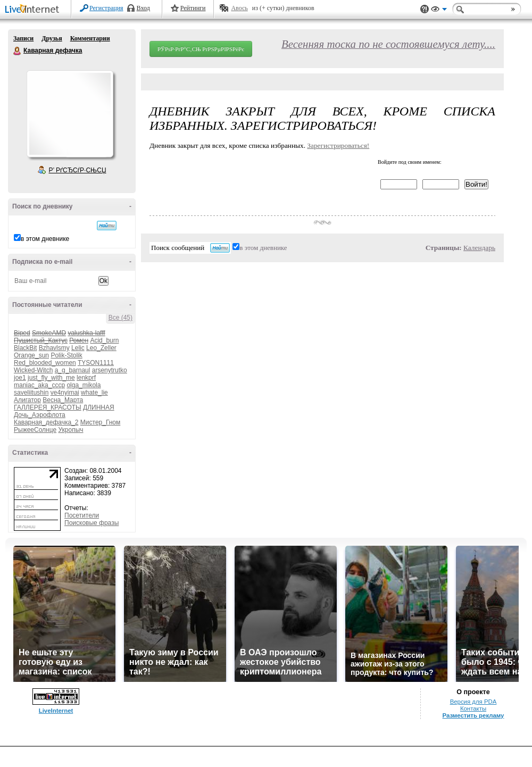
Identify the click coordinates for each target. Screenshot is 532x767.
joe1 (20, 378)
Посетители (82, 515)
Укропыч (70, 430)
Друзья (52, 38)
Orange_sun (31, 355)
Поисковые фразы (92, 523)
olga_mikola (84, 385)
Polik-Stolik (66, 355)
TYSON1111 (96, 363)
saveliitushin (31, 393)
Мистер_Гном (100, 422)
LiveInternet (34, 10)
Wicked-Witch (33, 370)
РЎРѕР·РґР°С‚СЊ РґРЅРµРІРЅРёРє (201, 49)
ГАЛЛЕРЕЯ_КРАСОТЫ (48, 407)
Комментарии (90, 38)
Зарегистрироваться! (338, 145)
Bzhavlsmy (54, 348)
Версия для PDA (473, 702)
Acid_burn (104, 340)
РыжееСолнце (35, 430)
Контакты (473, 708)
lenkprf (86, 378)
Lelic (78, 348)
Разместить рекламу (473, 715)
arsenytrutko (110, 370)
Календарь (479, 248)
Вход (143, 8)
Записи (23, 38)
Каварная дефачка (18, 51)
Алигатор (27, 400)
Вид (439, 11)
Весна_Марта (63, 400)
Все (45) (120, 318)
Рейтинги (193, 8)
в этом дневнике (45, 239)
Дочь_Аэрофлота (40, 415)
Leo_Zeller (101, 348)
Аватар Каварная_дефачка (70, 114)
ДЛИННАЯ (99, 407)
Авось (239, 8)
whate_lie (94, 393)
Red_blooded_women (45, 363)
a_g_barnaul (73, 370)
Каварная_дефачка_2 (46, 422)
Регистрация (106, 8)
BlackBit (25, 348)
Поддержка (425, 9)
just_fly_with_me (51, 378)
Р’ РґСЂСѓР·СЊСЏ (78, 170)
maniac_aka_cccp (39, 385)
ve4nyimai (65, 393)
